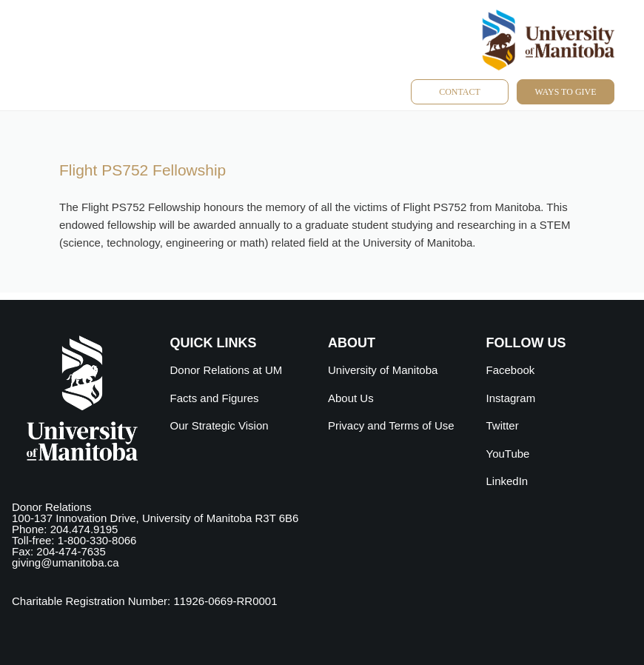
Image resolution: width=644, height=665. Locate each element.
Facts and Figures (215, 398)
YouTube (508, 454)
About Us (351, 398)
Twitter (503, 425)
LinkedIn (507, 481)
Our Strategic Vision (219, 425)
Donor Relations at (227, 370)
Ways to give (565, 92)
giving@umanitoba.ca (65, 562)
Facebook (511, 370)
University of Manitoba (383, 370)
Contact (460, 92)
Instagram (511, 398)
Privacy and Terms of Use (391, 425)
